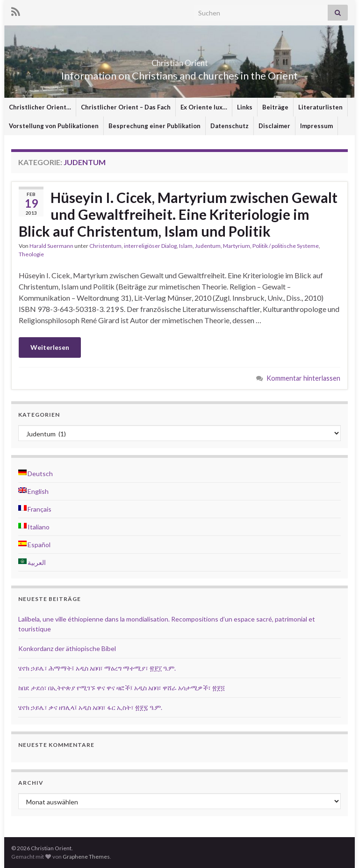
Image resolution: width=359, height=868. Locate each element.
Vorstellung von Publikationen (54, 126)
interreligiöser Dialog (150, 246)
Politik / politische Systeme (286, 246)
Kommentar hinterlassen (303, 378)
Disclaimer (274, 126)
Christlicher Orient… (40, 107)
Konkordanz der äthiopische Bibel (67, 648)
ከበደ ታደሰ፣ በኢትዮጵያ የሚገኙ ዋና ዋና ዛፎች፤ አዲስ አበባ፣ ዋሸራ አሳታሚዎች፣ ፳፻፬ (122, 688)
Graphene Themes (86, 857)
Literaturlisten (320, 107)
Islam (186, 246)
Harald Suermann (51, 246)
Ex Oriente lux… (204, 107)
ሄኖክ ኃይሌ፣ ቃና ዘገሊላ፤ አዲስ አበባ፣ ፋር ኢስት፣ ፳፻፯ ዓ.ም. (90, 707)
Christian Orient (180, 60)
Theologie (31, 254)
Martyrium (237, 246)
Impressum (316, 126)
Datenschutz (230, 126)
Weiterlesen (50, 347)
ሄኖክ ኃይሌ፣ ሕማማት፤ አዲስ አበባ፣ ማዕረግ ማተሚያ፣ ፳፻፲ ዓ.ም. (97, 668)
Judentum (208, 246)
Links (245, 107)
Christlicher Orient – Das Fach (126, 107)
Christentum (105, 246)
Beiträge (275, 107)
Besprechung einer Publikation (154, 126)
